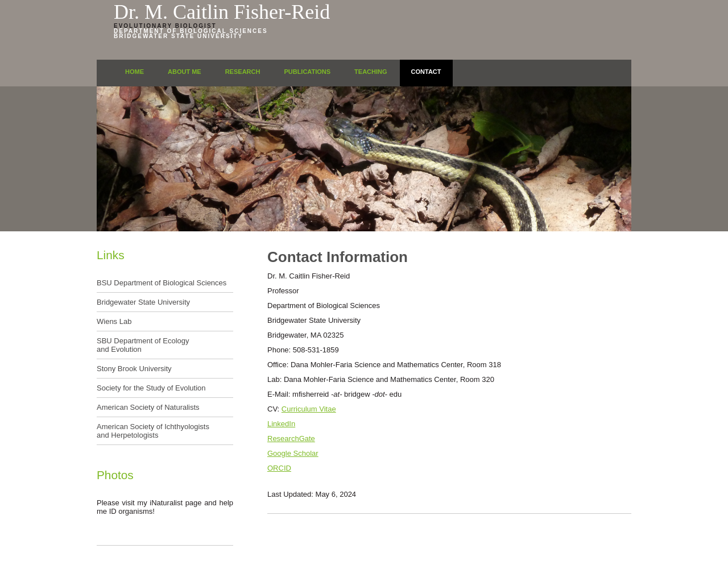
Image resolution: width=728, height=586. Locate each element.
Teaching (371, 72)
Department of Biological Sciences (191, 31)
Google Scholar (293, 453)
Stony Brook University (134, 369)
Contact (426, 72)
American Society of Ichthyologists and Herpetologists (153, 431)
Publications (307, 72)
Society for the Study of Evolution (151, 388)
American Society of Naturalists (148, 407)
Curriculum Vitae (309, 409)
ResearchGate (291, 439)
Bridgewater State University (178, 36)
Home (135, 72)
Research (243, 72)
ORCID (279, 468)
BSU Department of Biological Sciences (162, 283)
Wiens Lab (114, 321)
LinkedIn (281, 424)
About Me (185, 72)
